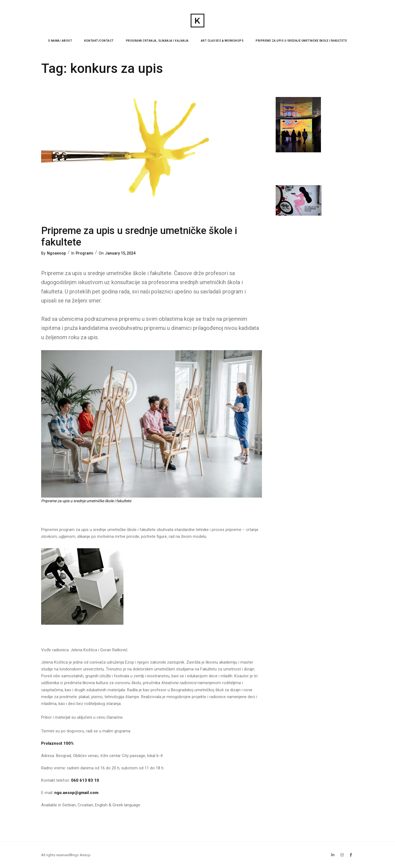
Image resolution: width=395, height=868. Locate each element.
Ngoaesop (56, 253)
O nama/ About (60, 41)
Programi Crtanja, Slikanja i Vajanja (157, 41)
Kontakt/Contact (99, 41)
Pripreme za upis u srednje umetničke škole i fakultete (301, 41)
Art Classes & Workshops (222, 41)
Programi (84, 253)
